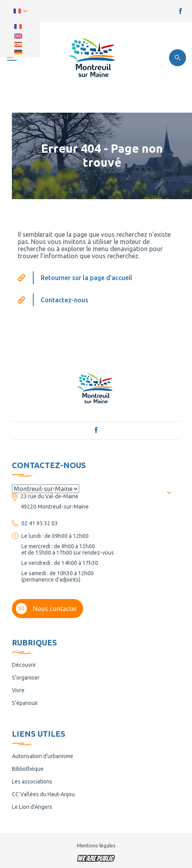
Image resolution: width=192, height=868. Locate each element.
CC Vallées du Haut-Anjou (43, 794)
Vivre (18, 690)
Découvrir (24, 665)
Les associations (32, 782)
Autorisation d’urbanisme (43, 756)
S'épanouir (25, 703)
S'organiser (26, 678)
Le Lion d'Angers (32, 807)
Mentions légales (96, 845)
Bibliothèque (28, 769)
